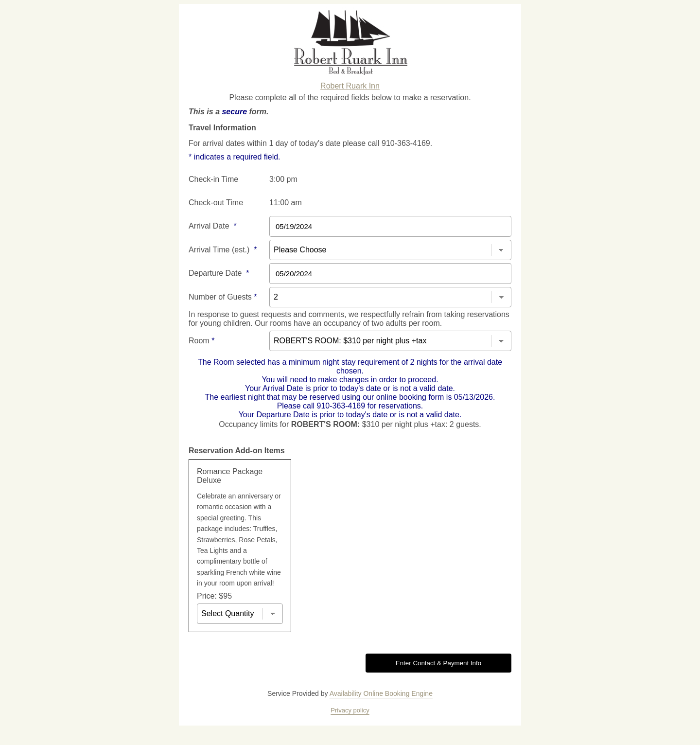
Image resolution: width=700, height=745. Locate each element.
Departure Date (219, 273)
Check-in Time (213, 179)
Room (201, 341)
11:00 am (286, 203)
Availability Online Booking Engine (381, 693)
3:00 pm (283, 179)
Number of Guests (223, 297)
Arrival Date (213, 226)
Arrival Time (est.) (223, 250)
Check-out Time (216, 203)
